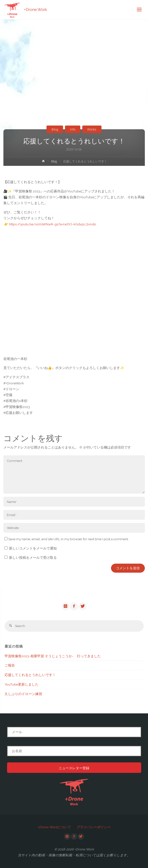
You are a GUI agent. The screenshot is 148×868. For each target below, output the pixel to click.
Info (73, 129)
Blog (55, 129)
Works (92, 129)
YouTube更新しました (22, 684)
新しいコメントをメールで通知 (33, 548)
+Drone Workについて (54, 827)
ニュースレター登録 (74, 768)
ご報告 (10, 665)
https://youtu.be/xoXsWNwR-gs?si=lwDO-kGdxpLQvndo (53, 224)
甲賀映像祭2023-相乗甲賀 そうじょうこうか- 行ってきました (53, 656)
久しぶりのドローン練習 (23, 694)
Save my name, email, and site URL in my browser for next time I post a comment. (67, 539)
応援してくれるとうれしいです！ (30, 675)
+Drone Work (36, 10)
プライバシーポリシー (93, 827)
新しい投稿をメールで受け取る (33, 558)
